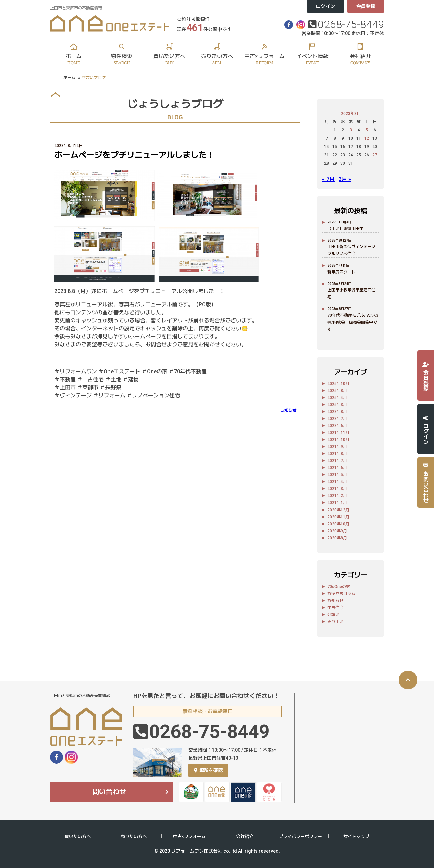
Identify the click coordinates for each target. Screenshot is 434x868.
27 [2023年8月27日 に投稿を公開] (375, 155)
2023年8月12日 (69, 146)
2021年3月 (337, 489)
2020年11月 (338, 517)
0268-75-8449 (351, 24)
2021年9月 (337, 447)
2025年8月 (337, 391)
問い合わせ (109, 792)
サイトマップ (356, 836)
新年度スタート (341, 272)
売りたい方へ (134, 836)
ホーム (69, 78)
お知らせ (288, 410)
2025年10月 (338, 384)
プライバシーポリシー (300, 836)
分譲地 (333, 615)
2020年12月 (338, 510)
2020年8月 (337, 538)
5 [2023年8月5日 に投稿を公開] (367, 130)
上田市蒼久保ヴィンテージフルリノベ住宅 (351, 250)
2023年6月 (337, 426)
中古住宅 (335, 608)
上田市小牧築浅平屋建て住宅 (351, 294)
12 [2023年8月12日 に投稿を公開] (367, 138)
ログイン (325, 6)
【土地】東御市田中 (345, 229)
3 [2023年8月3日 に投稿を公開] (351, 130)
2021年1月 (337, 503)
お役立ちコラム (341, 594)
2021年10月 (338, 440)
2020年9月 (337, 531)
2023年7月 (337, 419)
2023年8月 (337, 412)
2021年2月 (337, 496)
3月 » (345, 179)
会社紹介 (245, 836)
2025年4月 (337, 398)
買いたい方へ (78, 836)
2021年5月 (337, 475)
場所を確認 (208, 770)
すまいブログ (94, 78)
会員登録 (366, 6)
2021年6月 (337, 468)
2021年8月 (337, 454)
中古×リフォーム (189, 836)
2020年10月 (338, 524)
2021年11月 (338, 433)
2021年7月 (337, 461)
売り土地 (335, 622)
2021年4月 (337, 482)
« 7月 (328, 179)
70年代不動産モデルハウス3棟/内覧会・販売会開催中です (353, 322)
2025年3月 (337, 405)
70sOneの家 (339, 587)
